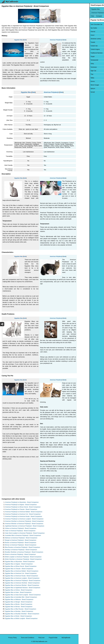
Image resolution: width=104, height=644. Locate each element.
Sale (25, 40)
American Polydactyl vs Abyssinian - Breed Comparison (22, 502)
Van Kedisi (83, 28)
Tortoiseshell (83, 60)
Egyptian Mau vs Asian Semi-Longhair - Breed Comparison (23, 595)
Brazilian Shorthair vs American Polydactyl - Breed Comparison (24, 552)
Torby (81, 64)
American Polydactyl (56, 40)
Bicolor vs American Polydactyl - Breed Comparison (21, 543)
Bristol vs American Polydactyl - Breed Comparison (20, 554)
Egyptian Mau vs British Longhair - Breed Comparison (21, 618)
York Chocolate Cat (85, 24)
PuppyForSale (53, 638)
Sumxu (82, 81)
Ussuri (82, 35)
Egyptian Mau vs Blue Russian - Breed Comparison (21, 609)
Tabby (81, 78)
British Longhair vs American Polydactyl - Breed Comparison (23, 557)
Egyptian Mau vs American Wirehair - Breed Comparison (22, 585)
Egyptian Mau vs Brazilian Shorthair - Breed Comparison (22, 614)
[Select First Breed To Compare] (91, 9)
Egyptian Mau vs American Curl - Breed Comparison (21, 573)
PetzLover (41, 638)
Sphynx (82, 88)
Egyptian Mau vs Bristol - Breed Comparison (18, 616)
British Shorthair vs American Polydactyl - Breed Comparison (23, 559)
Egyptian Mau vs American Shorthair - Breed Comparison (22, 583)
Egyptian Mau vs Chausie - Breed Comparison (19, 569)
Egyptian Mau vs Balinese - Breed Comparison (19, 599)
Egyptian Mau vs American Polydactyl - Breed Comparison (23, 581)
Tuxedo (82, 42)
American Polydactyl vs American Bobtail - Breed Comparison (24, 512)
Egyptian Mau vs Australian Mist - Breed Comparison (21, 597)
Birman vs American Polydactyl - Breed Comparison (21, 545)
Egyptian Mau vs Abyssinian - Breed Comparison (20, 562)
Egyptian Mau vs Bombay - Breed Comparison (19, 611)
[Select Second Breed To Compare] (91, 13)
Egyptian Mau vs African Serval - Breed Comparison (21, 566)
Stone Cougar (84, 85)
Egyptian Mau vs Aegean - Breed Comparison (19, 564)
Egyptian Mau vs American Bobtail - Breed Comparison (22, 571)
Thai (81, 74)
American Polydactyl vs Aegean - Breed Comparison (21, 505)
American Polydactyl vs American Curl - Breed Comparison (23, 514)
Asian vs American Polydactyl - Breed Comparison (20, 531)
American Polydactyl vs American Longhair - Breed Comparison (24, 519)
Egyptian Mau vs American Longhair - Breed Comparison (22, 578)
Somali (82, 92)
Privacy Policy (12, 638)
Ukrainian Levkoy (85, 39)
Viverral (82, 32)
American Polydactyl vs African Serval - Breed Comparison (23, 507)
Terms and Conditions (28, 638)
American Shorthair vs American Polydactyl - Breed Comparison (24, 521)
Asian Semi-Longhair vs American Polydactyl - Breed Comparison (25, 533)
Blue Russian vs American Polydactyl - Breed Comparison (23, 547)
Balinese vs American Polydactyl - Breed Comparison (21, 538)
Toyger (82, 56)
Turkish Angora (84, 49)
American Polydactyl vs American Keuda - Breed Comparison (24, 516)
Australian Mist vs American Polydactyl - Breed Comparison (23, 535)
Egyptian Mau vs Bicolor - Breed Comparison (19, 604)
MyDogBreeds (66, 638)
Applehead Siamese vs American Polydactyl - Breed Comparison (25, 526)
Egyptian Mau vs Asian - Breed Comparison (18, 592)
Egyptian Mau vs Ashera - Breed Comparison (19, 590)
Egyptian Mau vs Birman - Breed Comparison (19, 607)
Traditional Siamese (86, 53)
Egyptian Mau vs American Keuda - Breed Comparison (22, 576)
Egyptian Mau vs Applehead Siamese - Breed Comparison (23, 588)
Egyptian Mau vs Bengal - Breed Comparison (19, 602)
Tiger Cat (82, 71)
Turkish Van (83, 46)
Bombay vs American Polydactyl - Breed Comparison (21, 550)
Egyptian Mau (19, 40)
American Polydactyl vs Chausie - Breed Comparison (21, 509)
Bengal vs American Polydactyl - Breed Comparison (21, 540)
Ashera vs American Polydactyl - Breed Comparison (21, 528)
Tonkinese (83, 67)
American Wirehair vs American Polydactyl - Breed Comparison (24, 524)
